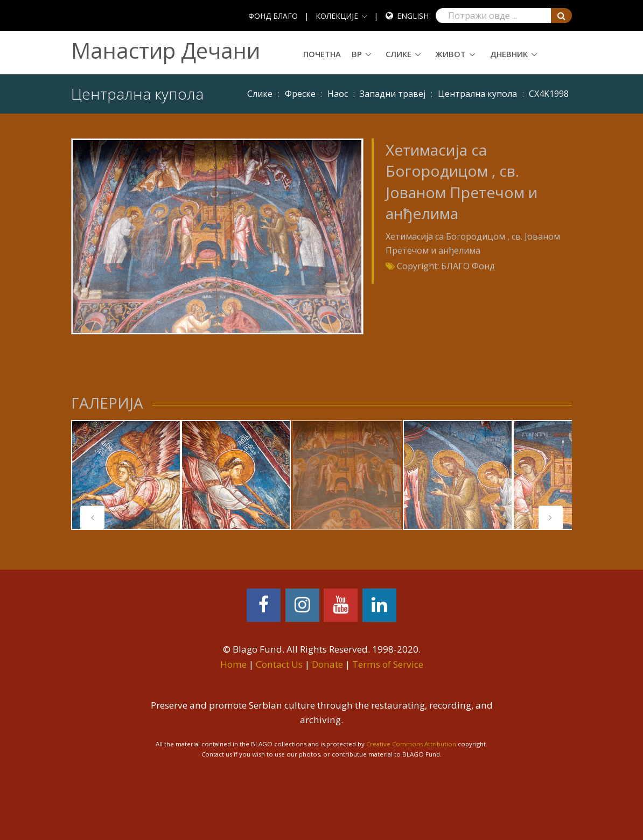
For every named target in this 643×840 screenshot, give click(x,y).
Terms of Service (388, 664)
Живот (450, 54)
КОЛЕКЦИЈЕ (337, 16)
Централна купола (477, 94)
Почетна (322, 54)
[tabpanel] (126, 475)
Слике (399, 54)
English (413, 16)
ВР (357, 54)
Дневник (509, 54)
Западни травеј (393, 94)
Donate (327, 664)
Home (233, 664)
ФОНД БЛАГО (273, 16)
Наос (338, 94)
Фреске (300, 94)
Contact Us (279, 664)
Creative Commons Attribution (411, 744)
